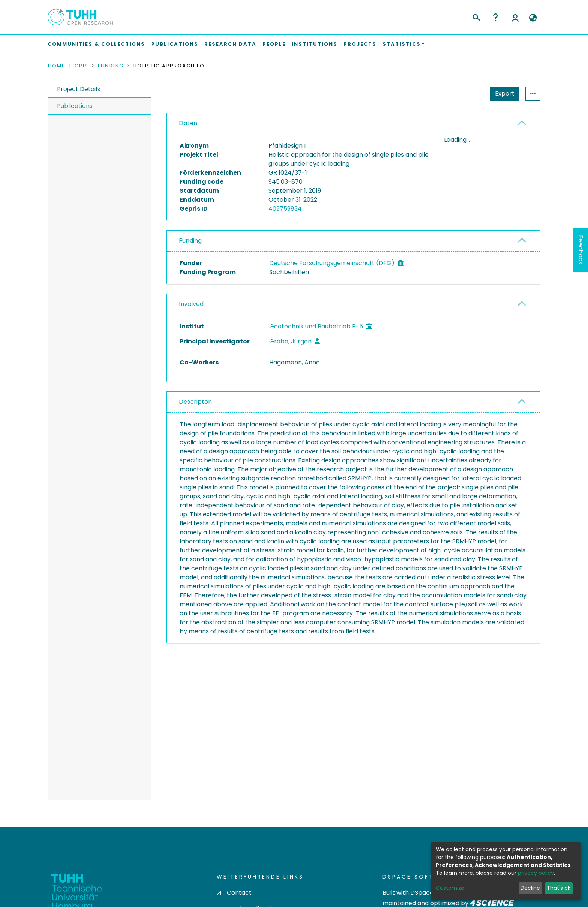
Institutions (315, 44)
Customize (450, 888)
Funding (111, 66)
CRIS (82, 66)
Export (468, 94)
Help (495, 17)
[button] (533, 18)
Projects (360, 44)
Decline (530, 888)
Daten (188, 123)
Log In (515, 17)
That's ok (559, 888)
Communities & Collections (96, 44)
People (274, 44)
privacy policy (536, 873)
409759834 (285, 209)
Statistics (502, 94)
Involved (191, 304)
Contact (234, 893)
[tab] (353, 124)
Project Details (79, 89)
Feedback (581, 250)
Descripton (195, 402)
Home (57, 66)
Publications (175, 44)
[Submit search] (476, 16)
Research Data (230, 44)
